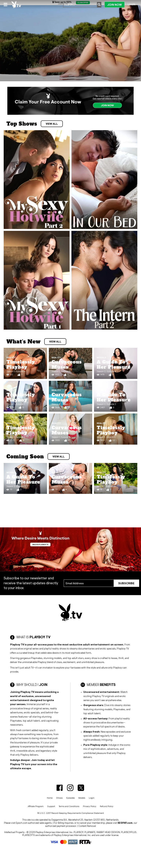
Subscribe (126, 583)
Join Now (114, 5)
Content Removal (87, 826)
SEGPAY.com (125, 823)
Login (132, 4)
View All (52, 124)
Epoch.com (22, 823)
